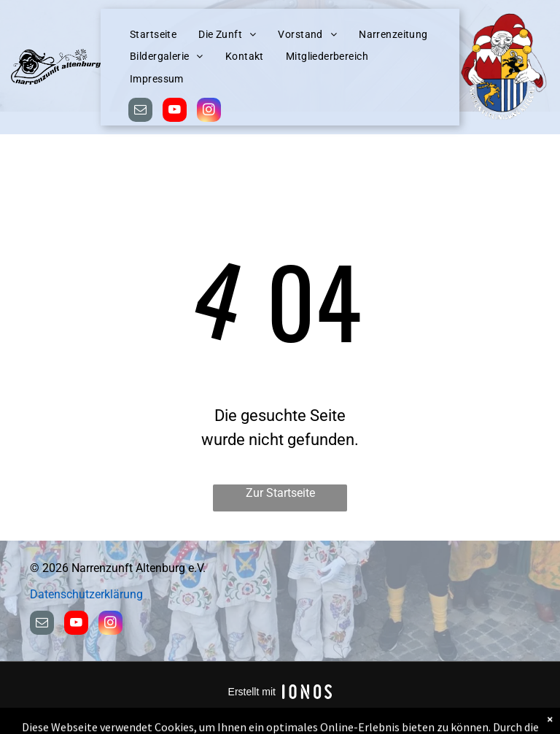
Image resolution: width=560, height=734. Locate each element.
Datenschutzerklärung (86, 594)
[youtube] (175, 112)
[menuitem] (153, 35)
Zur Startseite (280, 493)
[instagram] (209, 112)
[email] (140, 112)
